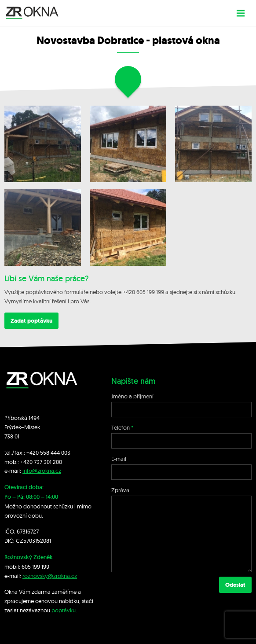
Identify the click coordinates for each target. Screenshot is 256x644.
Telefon (121, 427)
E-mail (119, 459)
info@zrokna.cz (42, 471)
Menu (244, 13)
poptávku (64, 610)
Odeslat (235, 585)
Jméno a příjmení (132, 396)
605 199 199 (35, 567)
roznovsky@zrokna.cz (50, 576)
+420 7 (28, 462)
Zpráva (120, 490)
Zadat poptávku (31, 321)
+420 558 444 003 (48, 453)
